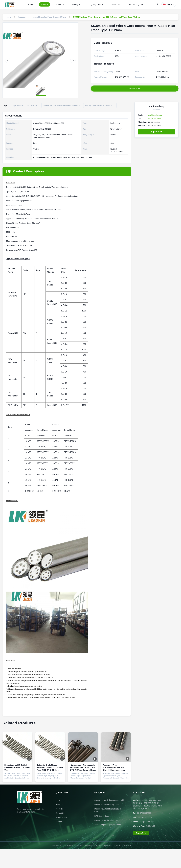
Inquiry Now (156, 132)
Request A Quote (136, 4)
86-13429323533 (154, 119)
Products (45, 4)
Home (30, 4)
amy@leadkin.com (155, 115)
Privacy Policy (61, 818)
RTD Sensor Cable (102, 816)
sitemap (59, 822)
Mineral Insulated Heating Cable (107, 805)
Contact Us (116, 4)
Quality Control (97, 4)
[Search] (157, 4)
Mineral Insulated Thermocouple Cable (109, 800)
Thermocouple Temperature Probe (108, 825)
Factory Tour (77, 4)
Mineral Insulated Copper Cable (107, 820)
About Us (60, 4)
